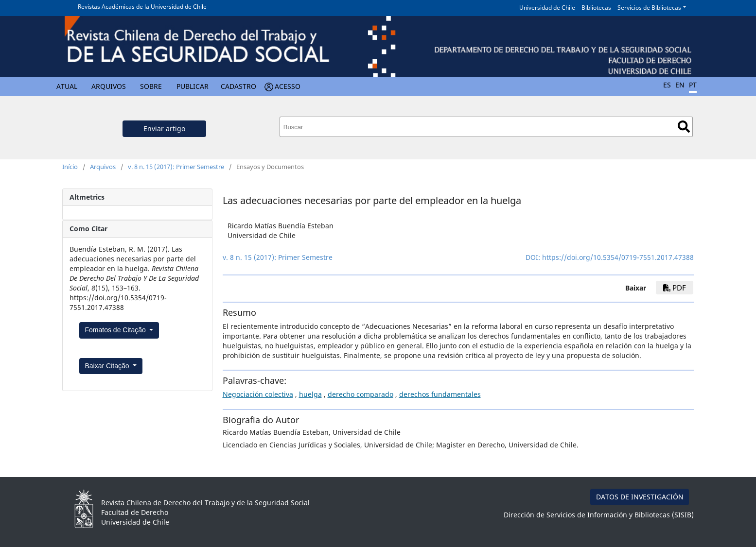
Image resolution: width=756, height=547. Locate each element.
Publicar (193, 86)
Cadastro (238, 86)
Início (70, 167)
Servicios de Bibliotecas (649, 8)
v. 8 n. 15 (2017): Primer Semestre (176, 167)
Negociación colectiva (258, 394)
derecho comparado (360, 394)
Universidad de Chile (547, 8)
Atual (67, 86)
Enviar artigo (164, 128)
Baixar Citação (108, 366)
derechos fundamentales (440, 394)
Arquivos (109, 86)
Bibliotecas (596, 8)
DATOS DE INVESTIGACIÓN (640, 497)
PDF (675, 288)
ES (667, 85)
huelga (310, 394)
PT (693, 85)
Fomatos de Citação (116, 330)
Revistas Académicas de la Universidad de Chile (142, 7)
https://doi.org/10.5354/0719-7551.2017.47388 (618, 257)
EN (680, 85)
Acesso (288, 86)
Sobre (151, 86)
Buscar (684, 127)
